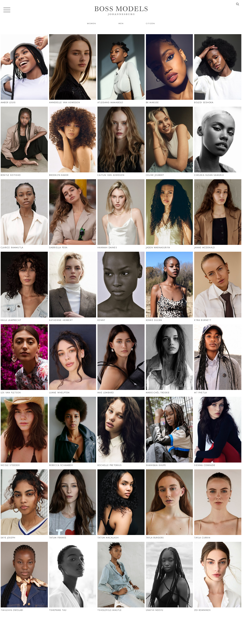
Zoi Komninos (202, 610)
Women (92, 23)
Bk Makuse (152, 103)
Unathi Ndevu (155, 610)
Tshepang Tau (58, 610)
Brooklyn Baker (59, 175)
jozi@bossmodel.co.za (213, 626)
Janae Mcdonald (204, 248)
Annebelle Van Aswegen (65, 103)
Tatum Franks (58, 538)
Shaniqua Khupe (156, 465)
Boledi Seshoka (204, 103)
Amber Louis (8, 103)
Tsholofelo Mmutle (110, 610)
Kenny (101, 320)
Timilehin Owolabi (12, 610)
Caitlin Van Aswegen (111, 175)
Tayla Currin (202, 538)
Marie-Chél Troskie (158, 393)
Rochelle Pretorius (110, 465)
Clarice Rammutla (12, 248)
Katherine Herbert (61, 320)
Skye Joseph (8, 538)
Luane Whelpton (59, 393)
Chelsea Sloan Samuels (209, 175)
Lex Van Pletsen (11, 393)
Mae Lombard (106, 393)
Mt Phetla (201, 393)
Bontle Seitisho (11, 175)
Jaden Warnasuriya (158, 248)
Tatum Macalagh (108, 538)
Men (121, 23)
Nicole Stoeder (10, 465)
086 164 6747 (182, 626)
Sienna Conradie (205, 465)
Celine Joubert (155, 175)
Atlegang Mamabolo (110, 103)
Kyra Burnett (203, 320)
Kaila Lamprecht (11, 320)
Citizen (150, 23)
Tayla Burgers (155, 538)
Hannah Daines (107, 248)
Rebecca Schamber (61, 465)
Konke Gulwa (154, 320)
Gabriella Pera (58, 248)
